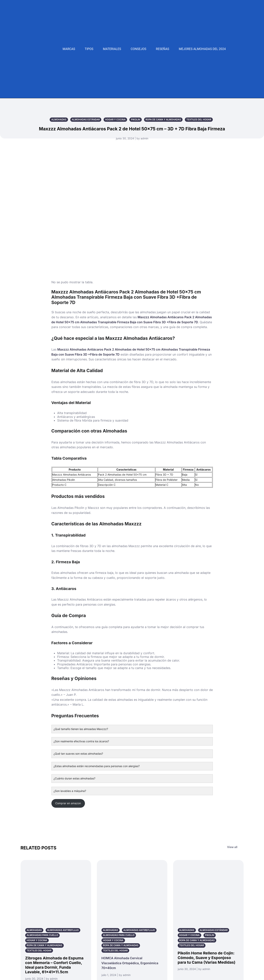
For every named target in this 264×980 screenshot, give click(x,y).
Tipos (89, 49)
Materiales (112, 49)
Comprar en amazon (68, 803)
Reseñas (163, 49)
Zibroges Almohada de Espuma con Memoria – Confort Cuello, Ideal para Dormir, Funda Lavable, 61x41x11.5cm (54, 965)
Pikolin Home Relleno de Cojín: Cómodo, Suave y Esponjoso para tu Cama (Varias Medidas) (207, 958)
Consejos (139, 49)
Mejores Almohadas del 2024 (202, 49)
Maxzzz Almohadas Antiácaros (72, 475)
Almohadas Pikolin (64, 480)
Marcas (69, 49)
